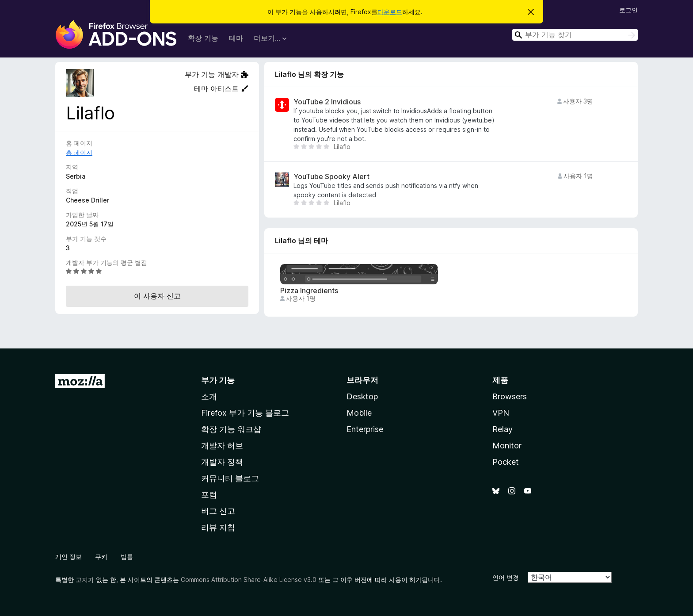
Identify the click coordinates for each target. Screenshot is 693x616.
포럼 (209, 495)
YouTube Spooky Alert (331, 177)
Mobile (359, 413)
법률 (127, 557)
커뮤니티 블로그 (230, 478)
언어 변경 (506, 577)
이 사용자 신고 (157, 296)
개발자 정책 (222, 462)
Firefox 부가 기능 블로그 (245, 413)
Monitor (507, 446)
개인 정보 (69, 557)
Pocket (506, 462)
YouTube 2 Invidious (327, 102)
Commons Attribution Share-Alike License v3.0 (249, 580)
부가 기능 (218, 380)
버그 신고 (218, 511)
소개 (209, 396)
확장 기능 (203, 38)
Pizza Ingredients (309, 291)
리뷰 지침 (218, 527)
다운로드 (390, 12)
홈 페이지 (79, 152)
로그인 (628, 10)
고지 (82, 580)
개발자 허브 (222, 446)
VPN (501, 413)
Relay (503, 429)
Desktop (362, 396)
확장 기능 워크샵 (231, 429)
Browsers (510, 396)
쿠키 (101, 557)
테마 (236, 38)
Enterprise (365, 429)
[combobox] (575, 35)
